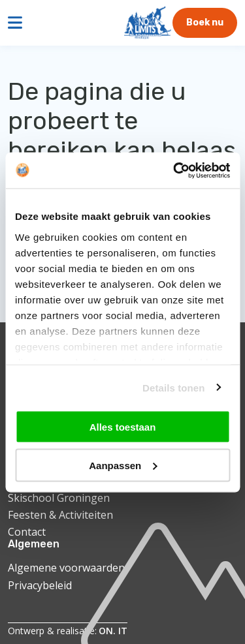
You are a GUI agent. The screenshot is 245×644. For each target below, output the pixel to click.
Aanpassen (123, 465)
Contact (27, 532)
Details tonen (173, 387)
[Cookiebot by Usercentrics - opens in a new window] (174, 170)
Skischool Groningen (59, 498)
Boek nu (205, 23)
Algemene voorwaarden (66, 568)
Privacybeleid (40, 585)
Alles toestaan (123, 427)
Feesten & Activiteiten (60, 515)
